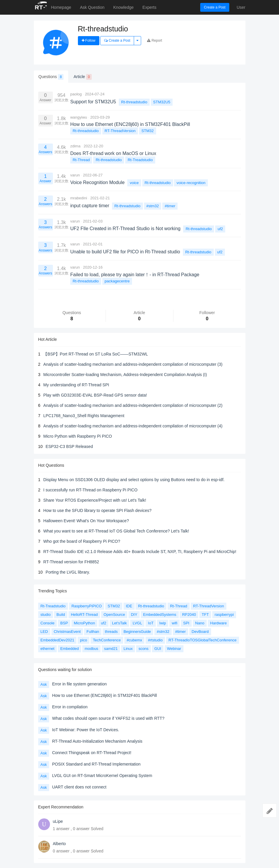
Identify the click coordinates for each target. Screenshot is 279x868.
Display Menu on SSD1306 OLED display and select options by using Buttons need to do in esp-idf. (134, 480)
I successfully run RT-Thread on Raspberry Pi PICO (90, 490)
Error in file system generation (79, 684)
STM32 (148, 131)
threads (111, 632)
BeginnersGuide (137, 632)
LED (44, 632)
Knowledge (123, 7)
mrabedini (79, 198)
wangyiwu (79, 117)
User (241, 7)
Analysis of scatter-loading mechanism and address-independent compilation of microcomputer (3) (133, 364)
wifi (174, 623)
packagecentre (117, 281)
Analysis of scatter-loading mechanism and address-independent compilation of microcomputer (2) (133, 405)
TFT (205, 615)
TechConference (107, 640)
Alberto (59, 844)
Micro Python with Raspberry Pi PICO (77, 436)
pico (83, 640)
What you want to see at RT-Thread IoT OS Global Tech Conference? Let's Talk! (116, 531)
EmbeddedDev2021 (57, 640)
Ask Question (92, 7)
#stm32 (153, 206)
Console (48, 623)
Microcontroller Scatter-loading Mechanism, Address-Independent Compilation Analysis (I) (125, 375)
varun (75, 175)
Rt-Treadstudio (140, 160)
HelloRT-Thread (84, 615)
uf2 (220, 229)
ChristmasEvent (67, 632)
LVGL (137, 623)
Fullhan (93, 632)
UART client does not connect (79, 787)
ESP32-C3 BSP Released (69, 446)
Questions (51, 77)
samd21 (111, 649)
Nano (200, 623)
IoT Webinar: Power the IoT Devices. (86, 730)
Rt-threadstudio (134, 102)
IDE (129, 606)
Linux (128, 649)
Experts (149, 7)
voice (134, 183)
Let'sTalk (119, 623)
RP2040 (189, 615)
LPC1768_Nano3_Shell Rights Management (84, 416)
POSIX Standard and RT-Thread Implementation (96, 764)
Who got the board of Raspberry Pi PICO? (82, 541)
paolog (76, 94)
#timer (170, 206)
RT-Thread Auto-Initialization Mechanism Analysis (97, 741)
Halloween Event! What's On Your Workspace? (86, 521)
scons (143, 649)
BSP (64, 623)
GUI (158, 649)
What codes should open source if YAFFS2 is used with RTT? (108, 718)
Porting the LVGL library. (68, 572)
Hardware (218, 623)
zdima (75, 146)
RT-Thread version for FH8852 (71, 562)
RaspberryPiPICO (87, 606)
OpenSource (114, 615)
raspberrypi (224, 615)
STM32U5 (162, 102)
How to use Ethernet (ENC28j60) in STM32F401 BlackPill (104, 695)
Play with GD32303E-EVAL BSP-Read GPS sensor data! (95, 395)
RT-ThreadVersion (120, 131)
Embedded (70, 649)
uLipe (58, 821)
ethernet (48, 649)
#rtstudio (155, 640)
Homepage (61, 7)
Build (61, 615)
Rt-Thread (81, 160)
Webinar (174, 649)
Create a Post (215, 7)
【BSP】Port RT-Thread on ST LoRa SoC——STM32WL (96, 354)
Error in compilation (70, 707)
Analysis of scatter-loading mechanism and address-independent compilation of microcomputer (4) (133, 426)
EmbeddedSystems (160, 615)
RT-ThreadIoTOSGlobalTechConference (202, 640)
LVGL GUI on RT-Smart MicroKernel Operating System (102, 776)
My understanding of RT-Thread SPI (76, 385)
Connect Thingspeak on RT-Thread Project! (92, 753)
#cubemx (135, 640)
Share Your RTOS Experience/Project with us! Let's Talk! (95, 500)
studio (46, 615)
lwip (163, 623)
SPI (186, 623)
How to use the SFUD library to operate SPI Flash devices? (97, 510)
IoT (151, 623)
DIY (134, 615)
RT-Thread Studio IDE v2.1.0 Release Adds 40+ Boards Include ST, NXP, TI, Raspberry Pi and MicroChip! (140, 552)
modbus (91, 649)
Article (82, 77)
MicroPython (84, 623)
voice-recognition (191, 183)
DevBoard (200, 632)
